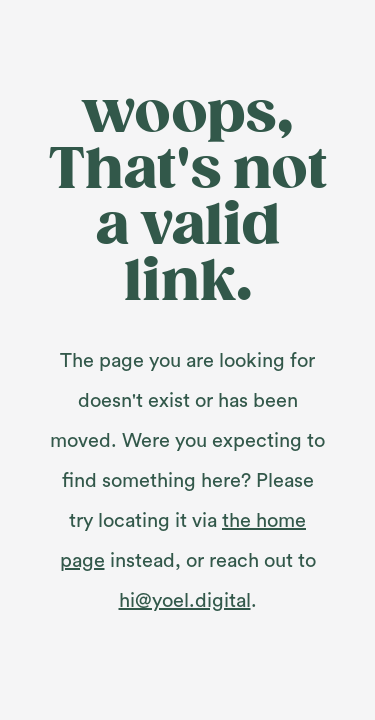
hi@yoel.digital (185, 601)
